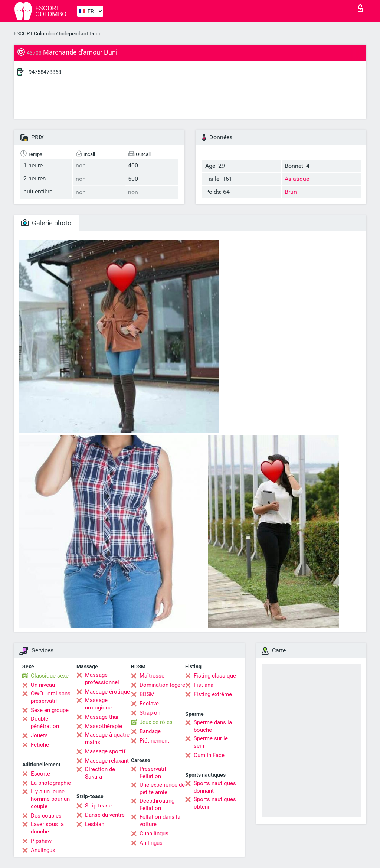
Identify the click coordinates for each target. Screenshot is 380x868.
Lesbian (95, 824)
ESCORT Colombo (34, 33)
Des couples (46, 816)
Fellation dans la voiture (160, 820)
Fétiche (40, 745)
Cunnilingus (154, 833)
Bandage (150, 731)
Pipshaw (41, 841)
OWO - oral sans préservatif (51, 697)
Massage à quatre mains (107, 738)
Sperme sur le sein (211, 742)
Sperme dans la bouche (213, 726)
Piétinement (154, 741)
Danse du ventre (105, 815)
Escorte (40, 774)
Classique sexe (50, 676)
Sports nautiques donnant (215, 787)
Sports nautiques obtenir (215, 803)
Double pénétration (45, 722)
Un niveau (43, 685)
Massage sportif (105, 751)
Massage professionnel (102, 679)
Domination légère (162, 685)
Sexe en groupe (50, 710)
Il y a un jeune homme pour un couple (50, 799)
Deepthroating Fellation (157, 805)
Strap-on (150, 713)
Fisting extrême (213, 694)
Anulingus (43, 850)
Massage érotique (107, 692)
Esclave (149, 704)
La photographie (51, 783)
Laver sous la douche (47, 828)
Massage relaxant (107, 761)
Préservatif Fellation (153, 773)
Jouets (39, 735)
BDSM (147, 694)
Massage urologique (98, 704)
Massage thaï (102, 717)
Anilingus (151, 843)
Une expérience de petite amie (162, 789)
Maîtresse (152, 676)
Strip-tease (98, 806)
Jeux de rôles (156, 722)
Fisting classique (215, 676)
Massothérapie (104, 726)
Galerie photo (46, 223)
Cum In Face (209, 755)
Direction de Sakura (100, 773)
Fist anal (204, 685)
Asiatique (297, 179)
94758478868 (45, 72)
